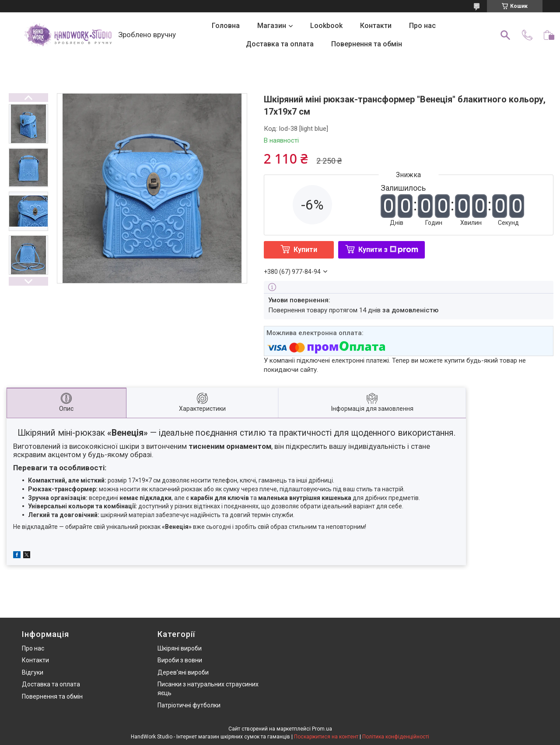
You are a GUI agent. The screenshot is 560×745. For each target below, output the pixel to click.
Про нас (422, 26)
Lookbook (326, 26)
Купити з (388, 250)
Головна (226, 26)
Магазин (272, 26)
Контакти (376, 26)
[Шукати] (505, 35)
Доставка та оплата (280, 44)
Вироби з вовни (180, 660)
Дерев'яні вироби (183, 672)
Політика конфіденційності (396, 737)
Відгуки (33, 672)
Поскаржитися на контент (326, 737)
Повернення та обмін (367, 44)
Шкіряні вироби (180, 648)
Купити (305, 250)
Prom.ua (322, 729)
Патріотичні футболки (189, 705)
